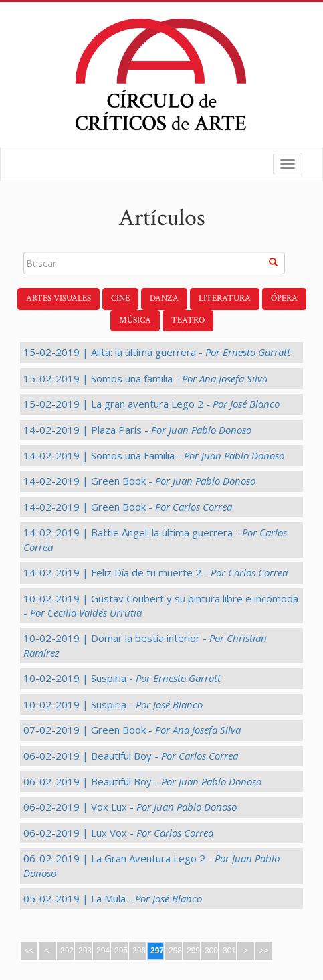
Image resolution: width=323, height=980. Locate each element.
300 (211, 951)
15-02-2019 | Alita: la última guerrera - (157, 352)
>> (263, 951)
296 (139, 951)
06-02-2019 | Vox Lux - (130, 807)
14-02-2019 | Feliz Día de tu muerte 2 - (155, 572)
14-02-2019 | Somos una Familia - (154, 455)
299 (193, 951)
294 (103, 951)
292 (67, 951)
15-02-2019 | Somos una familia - (145, 378)
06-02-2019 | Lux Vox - (118, 833)
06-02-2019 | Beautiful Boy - (131, 756)
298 (175, 951)
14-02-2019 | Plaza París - (137, 430)
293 (85, 951)
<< (29, 951)
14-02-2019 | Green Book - (139, 481)
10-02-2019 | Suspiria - (122, 678)
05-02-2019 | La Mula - (113, 898)
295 (121, 951)
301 (229, 951)
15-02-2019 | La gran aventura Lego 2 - (151, 404)
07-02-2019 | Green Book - (132, 730)
